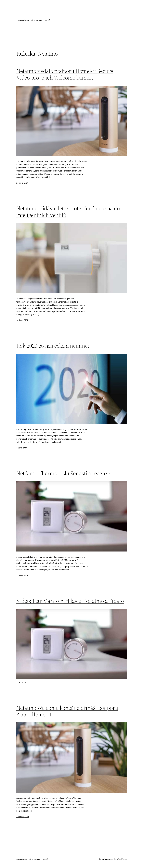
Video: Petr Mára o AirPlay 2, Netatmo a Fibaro (70, 601)
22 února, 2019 (22, 575)
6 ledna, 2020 (21, 448)
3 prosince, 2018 (23, 817)
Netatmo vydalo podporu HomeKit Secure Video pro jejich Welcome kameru (65, 74)
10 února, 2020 (22, 320)
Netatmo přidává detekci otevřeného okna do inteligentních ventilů (68, 212)
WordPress (122, 859)
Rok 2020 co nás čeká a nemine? (53, 346)
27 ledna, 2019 (22, 682)
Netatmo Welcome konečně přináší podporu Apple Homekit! (67, 711)
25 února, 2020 (22, 183)
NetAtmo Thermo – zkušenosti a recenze (63, 473)
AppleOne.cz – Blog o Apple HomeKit (34, 20)
